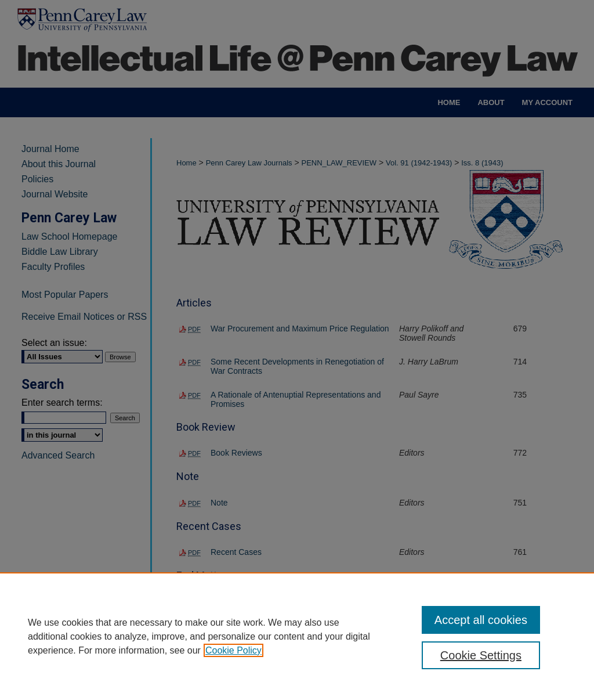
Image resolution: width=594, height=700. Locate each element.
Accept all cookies (481, 620)
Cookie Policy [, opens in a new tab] (233, 650)
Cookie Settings (481, 655)
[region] (297, 636)
